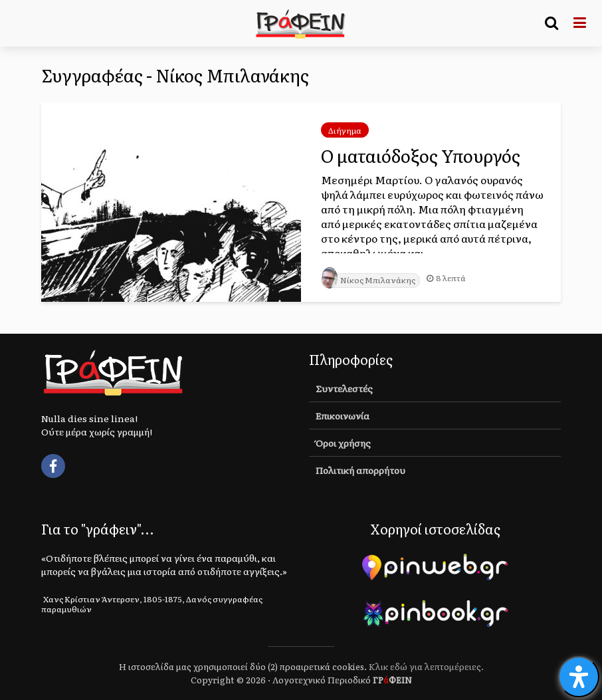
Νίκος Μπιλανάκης (368, 280)
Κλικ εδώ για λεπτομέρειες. (426, 666)
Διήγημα (345, 130)
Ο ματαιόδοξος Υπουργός (421, 156)
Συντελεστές (344, 388)
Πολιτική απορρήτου (360, 470)
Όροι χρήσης (343, 443)
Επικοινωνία (343, 415)
